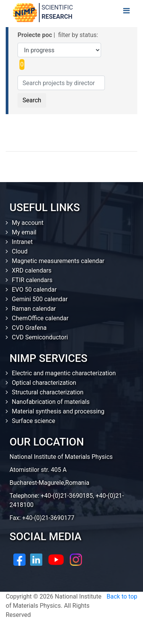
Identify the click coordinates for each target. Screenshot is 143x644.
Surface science (34, 421)
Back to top (122, 596)
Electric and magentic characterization (64, 373)
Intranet (22, 242)
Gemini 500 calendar (40, 299)
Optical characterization (44, 383)
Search (32, 100)
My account (28, 223)
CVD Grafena (29, 328)
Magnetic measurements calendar (58, 261)
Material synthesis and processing (58, 411)
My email (24, 232)
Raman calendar (34, 309)
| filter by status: (58, 35)
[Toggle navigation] (126, 13)
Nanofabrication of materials (51, 402)
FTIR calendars (32, 280)
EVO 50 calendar (34, 290)
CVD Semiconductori (40, 337)
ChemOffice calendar (40, 318)
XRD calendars (32, 270)
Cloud (20, 251)
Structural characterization (48, 392)
